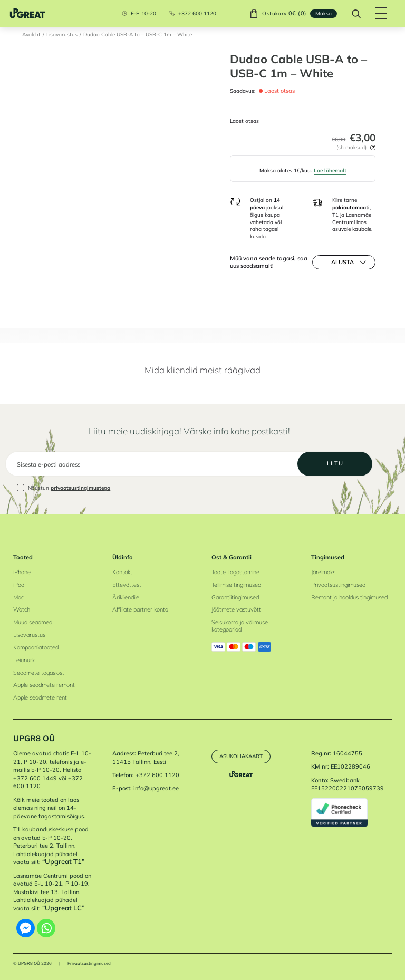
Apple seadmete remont (44, 685)
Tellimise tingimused (236, 585)
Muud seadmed (33, 622)
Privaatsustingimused (338, 585)
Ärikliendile (126, 597)
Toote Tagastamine (235, 572)
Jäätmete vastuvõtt (236, 609)
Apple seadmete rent (40, 697)
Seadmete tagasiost (39, 673)
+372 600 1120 (197, 14)
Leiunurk (24, 660)
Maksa (324, 13)
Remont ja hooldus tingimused (349, 597)
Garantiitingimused (235, 597)
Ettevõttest (127, 585)
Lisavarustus (62, 34)
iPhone (22, 572)
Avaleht (31, 34)
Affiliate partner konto (140, 609)
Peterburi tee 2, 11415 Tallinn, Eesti (146, 758)
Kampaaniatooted (36, 647)
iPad (19, 585)
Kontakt (122, 572)
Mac (18, 597)
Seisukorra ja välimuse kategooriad (240, 626)
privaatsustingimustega (80, 488)
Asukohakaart (241, 756)
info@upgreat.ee (156, 788)
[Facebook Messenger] (26, 928)
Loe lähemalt (330, 170)
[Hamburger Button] (382, 14)
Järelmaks (323, 572)
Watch (22, 609)
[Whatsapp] (46, 928)
